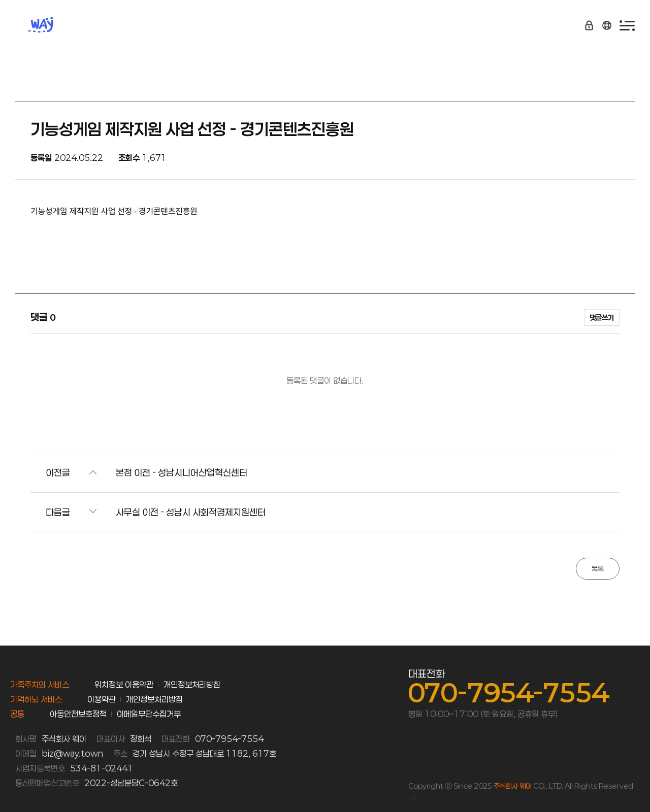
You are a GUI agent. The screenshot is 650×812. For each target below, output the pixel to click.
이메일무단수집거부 (149, 714)
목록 (598, 569)
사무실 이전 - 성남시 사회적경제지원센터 (191, 512)
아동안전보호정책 (78, 714)
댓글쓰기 (602, 317)
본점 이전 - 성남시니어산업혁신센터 (182, 472)
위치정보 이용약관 (124, 684)
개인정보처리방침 (192, 684)
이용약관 (102, 699)
